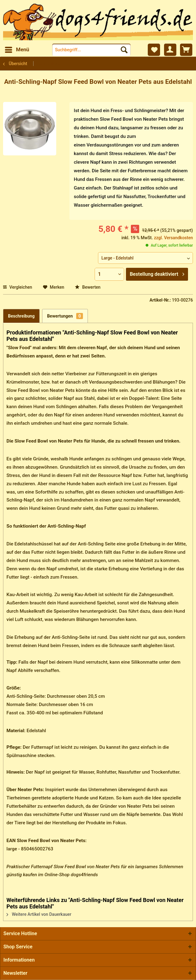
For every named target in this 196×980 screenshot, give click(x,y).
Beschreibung (21, 316)
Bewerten (88, 287)
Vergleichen (18, 287)
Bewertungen (65, 316)
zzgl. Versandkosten (173, 238)
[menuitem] (17, 50)
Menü (17, 49)
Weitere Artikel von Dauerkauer (39, 914)
